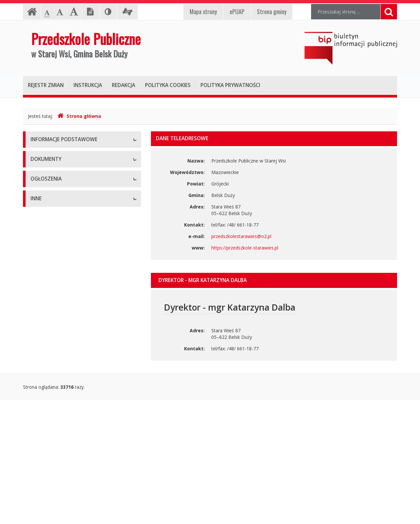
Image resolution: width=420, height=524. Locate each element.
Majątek (39, 436)
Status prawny (46, 170)
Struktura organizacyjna (56, 185)
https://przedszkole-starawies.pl (245, 248)
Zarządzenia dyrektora (54, 308)
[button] (274, 280)
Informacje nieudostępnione (61, 421)
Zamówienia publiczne (54, 357)
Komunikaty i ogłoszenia (57, 387)
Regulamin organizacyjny (57, 263)
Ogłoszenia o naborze (54, 372)
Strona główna (79, 116)
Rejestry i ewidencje (52, 465)
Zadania (39, 214)
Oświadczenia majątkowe (58, 480)
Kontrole (40, 451)
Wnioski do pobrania (52, 293)
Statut (37, 249)
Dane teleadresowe (51, 155)
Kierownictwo (45, 199)
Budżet (38, 278)
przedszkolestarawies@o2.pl (241, 236)
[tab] (274, 280)
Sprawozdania (45, 323)
